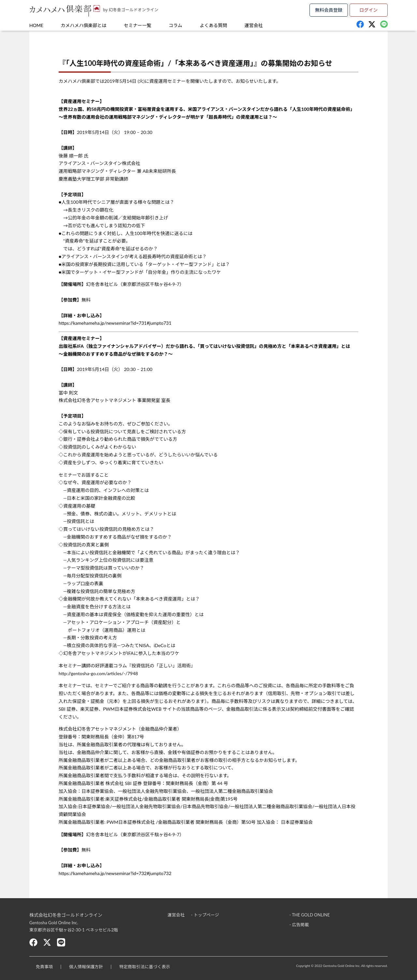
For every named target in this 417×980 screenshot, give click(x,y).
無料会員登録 (329, 10)
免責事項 (44, 967)
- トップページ (205, 915)
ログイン (368, 10)
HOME (36, 25)
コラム (176, 25)
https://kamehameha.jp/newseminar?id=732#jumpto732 (115, 873)
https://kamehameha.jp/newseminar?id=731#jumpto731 (115, 323)
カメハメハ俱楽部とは (84, 25)
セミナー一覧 (137, 25)
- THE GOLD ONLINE (309, 915)
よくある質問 (213, 25)
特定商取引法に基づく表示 (145, 967)
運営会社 (254, 25)
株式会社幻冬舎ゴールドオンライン (66, 915)
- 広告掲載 (299, 925)
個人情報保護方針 (86, 967)
